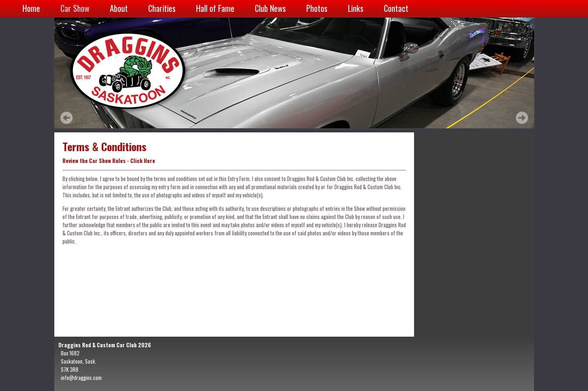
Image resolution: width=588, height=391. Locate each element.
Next (522, 118)
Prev (67, 118)
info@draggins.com (81, 378)
